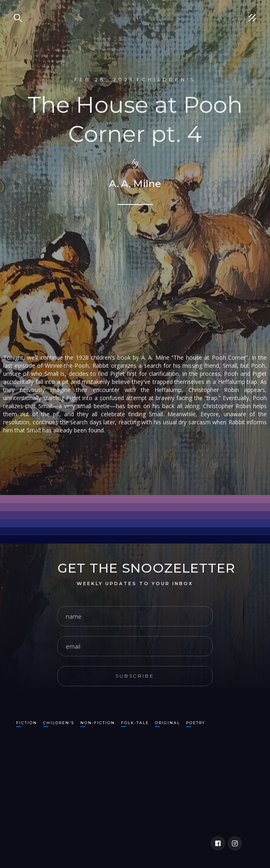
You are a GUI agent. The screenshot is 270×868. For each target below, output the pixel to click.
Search (14, 8)
